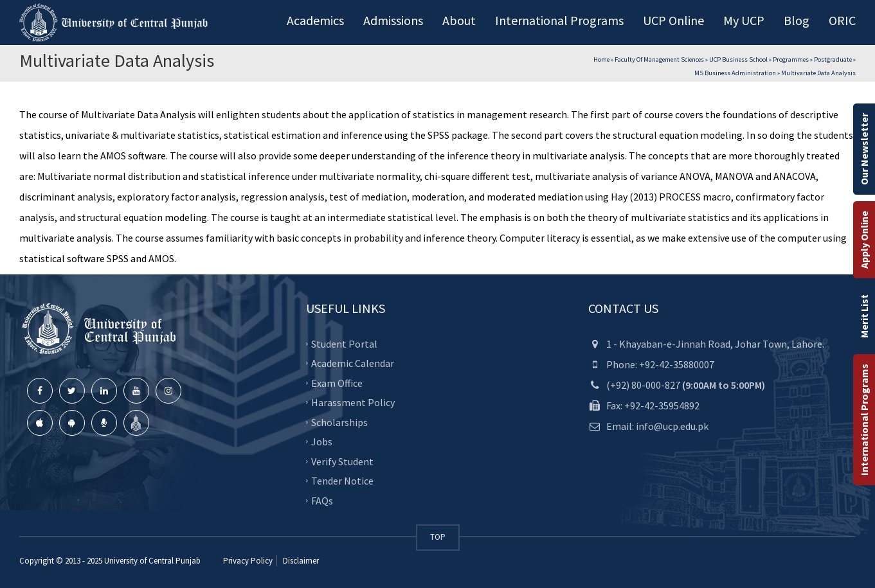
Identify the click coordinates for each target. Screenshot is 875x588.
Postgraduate (833, 59)
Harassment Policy (353, 402)
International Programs (864, 420)
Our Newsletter (864, 149)
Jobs (322, 441)
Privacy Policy (248, 561)
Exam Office (337, 382)
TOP (438, 537)
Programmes (791, 59)
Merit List (864, 316)
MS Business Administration (735, 73)
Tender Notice (342, 481)
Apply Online (864, 240)
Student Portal (344, 343)
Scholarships (339, 422)
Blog (797, 20)
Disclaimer (300, 561)
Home (601, 59)
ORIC (842, 20)
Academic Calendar (353, 363)
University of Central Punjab (152, 561)
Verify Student (342, 461)
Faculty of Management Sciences (659, 59)
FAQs (322, 500)
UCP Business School (738, 59)
